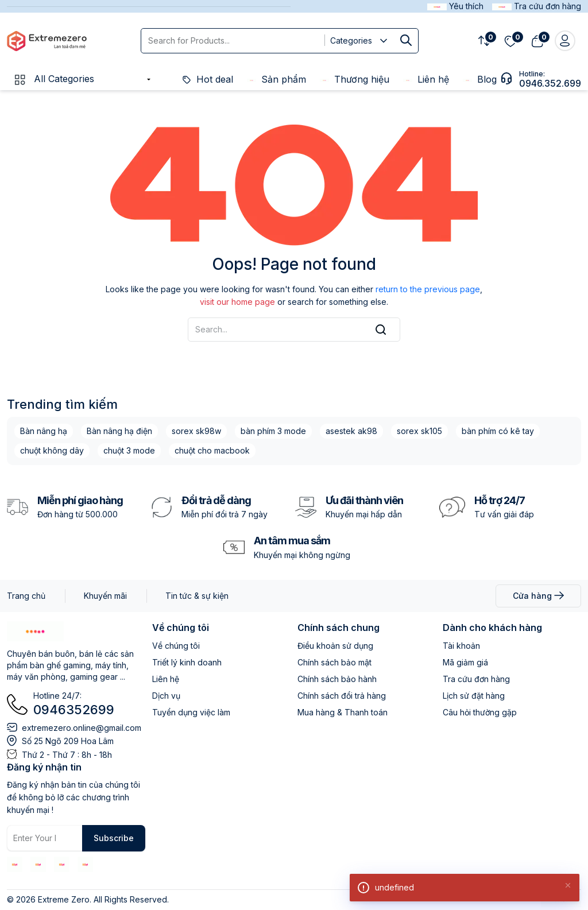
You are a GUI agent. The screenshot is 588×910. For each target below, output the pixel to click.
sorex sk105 (419, 431)
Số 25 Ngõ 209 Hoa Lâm (68, 741)
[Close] (568, 885)
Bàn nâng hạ (44, 431)
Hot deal (208, 79)
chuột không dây (52, 450)
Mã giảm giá (465, 662)
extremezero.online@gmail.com (82, 728)
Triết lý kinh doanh (187, 662)
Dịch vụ (166, 696)
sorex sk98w (196, 431)
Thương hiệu (355, 79)
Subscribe (114, 838)
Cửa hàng (538, 596)
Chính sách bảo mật (334, 662)
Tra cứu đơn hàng (476, 679)
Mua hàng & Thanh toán (343, 712)
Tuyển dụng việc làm (191, 712)
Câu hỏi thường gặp (480, 712)
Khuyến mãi (105, 596)
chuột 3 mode (129, 450)
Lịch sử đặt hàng (474, 696)
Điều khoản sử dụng (335, 646)
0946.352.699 (550, 83)
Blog (480, 79)
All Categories (53, 79)
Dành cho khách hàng (492, 628)
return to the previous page (428, 289)
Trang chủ (26, 596)
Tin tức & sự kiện (197, 596)
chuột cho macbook (212, 450)
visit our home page (237, 302)
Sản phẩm (276, 79)
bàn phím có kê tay (498, 431)
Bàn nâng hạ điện (119, 431)
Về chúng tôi (181, 628)
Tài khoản (461, 646)
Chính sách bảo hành (337, 679)
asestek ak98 (351, 431)
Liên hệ (426, 79)
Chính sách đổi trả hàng (342, 696)
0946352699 (74, 710)
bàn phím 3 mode (273, 431)
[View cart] (537, 41)
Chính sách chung (339, 628)
